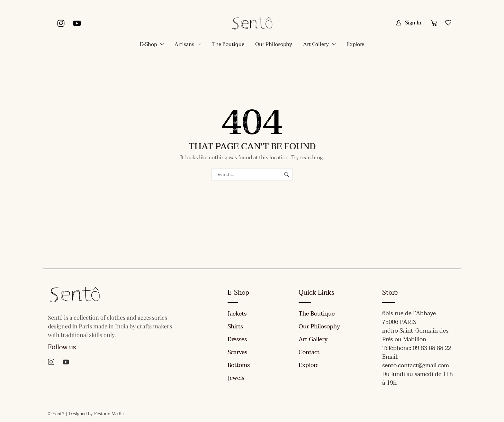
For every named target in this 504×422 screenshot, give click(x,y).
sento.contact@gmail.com (416, 366)
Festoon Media (109, 414)
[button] (409, 23)
